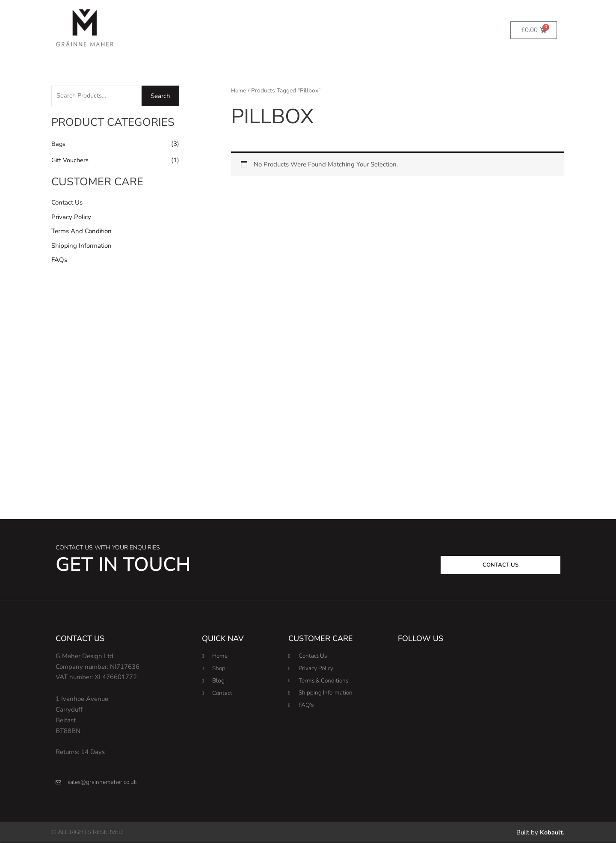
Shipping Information (81, 246)
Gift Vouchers (70, 160)
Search (160, 96)
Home (239, 91)
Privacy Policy (71, 217)
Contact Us (67, 203)
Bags (59, 145)
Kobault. (552, 832)
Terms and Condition (81, 232)
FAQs (59, 261)
